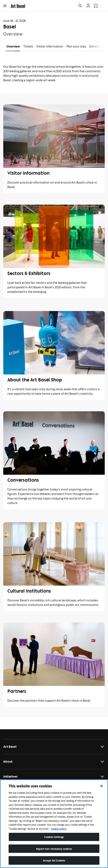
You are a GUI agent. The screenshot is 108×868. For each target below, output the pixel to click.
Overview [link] (13, 46)
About (54, 762)
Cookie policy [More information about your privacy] (59, 829)
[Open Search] (80, 6)
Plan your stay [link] (76, 46)
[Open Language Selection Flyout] (103, 6)
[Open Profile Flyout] (88, 6)
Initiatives (54, 777)
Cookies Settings (54, 837)
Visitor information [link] (50, 46)
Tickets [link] (28, 46)
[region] (54, 824)
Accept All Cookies (54, 860)
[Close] (101, 786)
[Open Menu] (5, 6)
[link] (18, 5)
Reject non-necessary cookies (54, 849)
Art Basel (54, 747)
